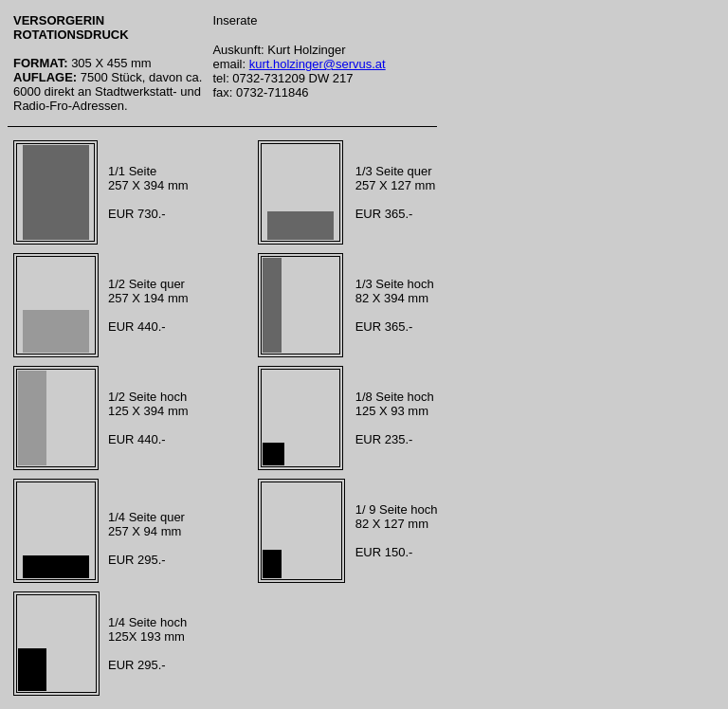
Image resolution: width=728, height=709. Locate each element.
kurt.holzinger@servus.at (318, 64)
